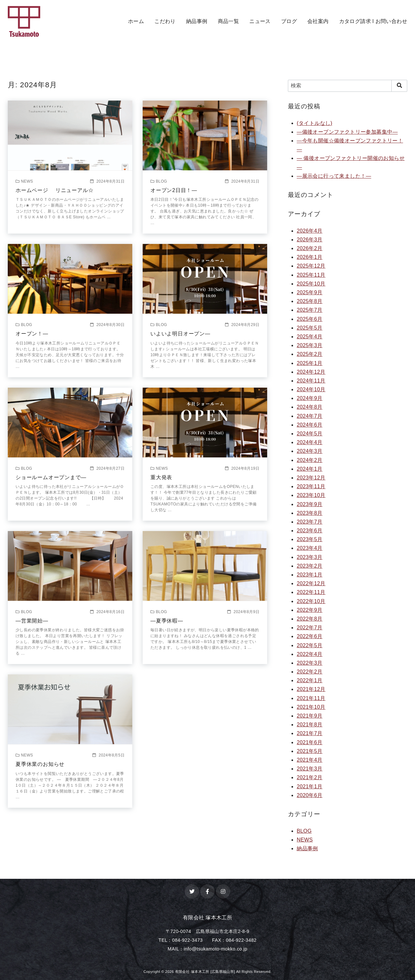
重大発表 (161, 477)
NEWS (305, 840)
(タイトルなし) (314, 123)
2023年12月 (311, 478)
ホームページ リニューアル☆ (54, 190)
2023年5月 (309, 539)
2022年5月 (309, 645)
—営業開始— (32, 621)
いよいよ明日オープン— (180, 334)
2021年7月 (309, 733)
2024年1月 (309, 469)
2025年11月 (311, 275)
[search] (399, 86)
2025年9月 (309, 292)
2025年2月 (309, 354)
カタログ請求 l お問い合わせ (373, 21)
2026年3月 (309, 240)
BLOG (304, 831)
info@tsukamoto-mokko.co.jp (216, 949)
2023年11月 (311, 486)
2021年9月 (309, 716)
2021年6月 (309, 742)
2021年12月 (311, 689)
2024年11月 (311, 381)
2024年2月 (309, 460)
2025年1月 (309, 363)
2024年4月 (309, 442)
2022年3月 (309, 663)
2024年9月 (309, 398)
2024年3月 (309, 451)
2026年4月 (309, 231)
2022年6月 (309, 636)
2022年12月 (311, 583)
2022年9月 (309, 610)
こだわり (165, 21)
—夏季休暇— (167, 621)
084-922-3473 (187, 940)
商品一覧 (229, 21)
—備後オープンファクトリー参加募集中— (347, 132)
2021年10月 (311, 707)
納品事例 (197, 21)
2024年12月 (311, 372)
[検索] (348, 86)
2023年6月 (309, 531)
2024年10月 (311, 389)
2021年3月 (309, 769)
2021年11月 (311, 698)
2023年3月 (309, 557)
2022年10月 (311, 601)
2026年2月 (309, 248)
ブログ (289, 21)
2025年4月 (309, 337)
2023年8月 (309, 513)
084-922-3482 (241, 940)
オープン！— (32, 334)
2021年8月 (309, 725)
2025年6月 (309, 319)
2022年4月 (309, 654)
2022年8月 (309, 619)
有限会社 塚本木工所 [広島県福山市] (205, 972)
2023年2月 (309, 566)
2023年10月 (311, 495)
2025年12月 (311, 266)
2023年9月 (309, 504)
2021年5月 (309, 751)
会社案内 (318, 21)
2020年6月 (309, 795)
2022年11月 (311, 592)
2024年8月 (309, 407)
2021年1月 (309, 786)
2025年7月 (309, 310)
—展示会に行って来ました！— (334, 176)
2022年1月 (309, 680)
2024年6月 (309, 425)
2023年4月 (309, 548)
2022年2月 (309, 672)
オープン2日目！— (174, 190)
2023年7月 (309, 522)
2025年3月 (309, 345)
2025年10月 (311, 284)
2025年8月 (309, 301)
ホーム (136, 21)
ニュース (260, 21)
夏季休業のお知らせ (40, 764)
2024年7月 (309, 416)
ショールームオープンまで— (51, 477)
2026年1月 (309, 257)
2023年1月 (309, 575)
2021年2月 (309, 777)
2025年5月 (309, 328)
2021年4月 (309, 760)
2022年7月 (309, 628)
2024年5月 (309, 434)
